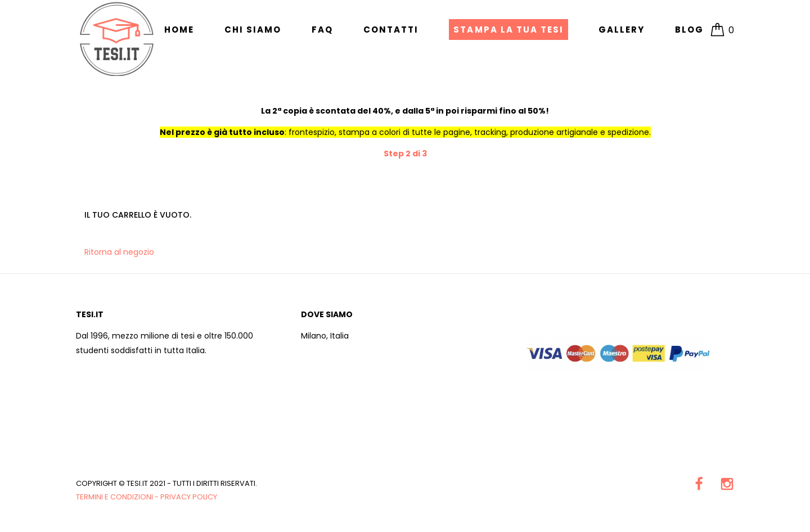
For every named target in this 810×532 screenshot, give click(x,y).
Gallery (622, 30)
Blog (689, 30)
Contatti (391, 30)
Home (179, 30)
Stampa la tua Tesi (508, 30)
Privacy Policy (189, 497)
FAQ (322, 30)
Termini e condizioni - (118, 497)
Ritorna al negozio (119, 252)
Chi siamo (253, 30)
